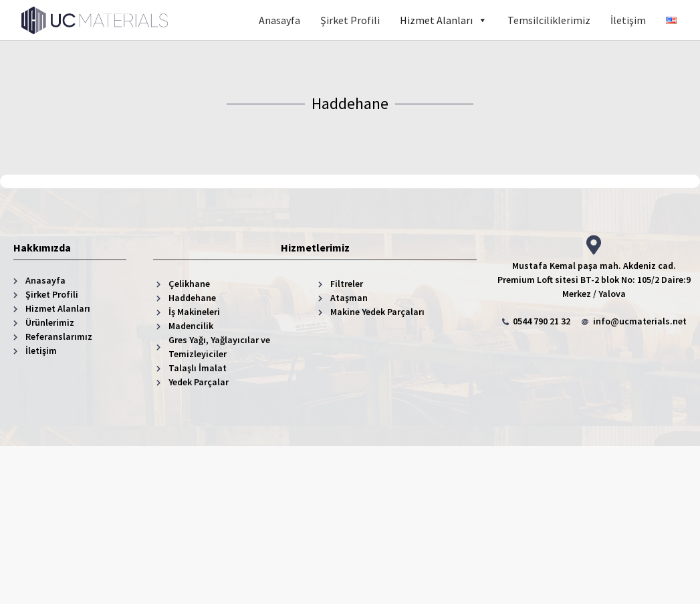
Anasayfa (279, 20)
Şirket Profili (350, 20)
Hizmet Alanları (444, 20)
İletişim (628, 20)
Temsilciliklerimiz (549, 20)
